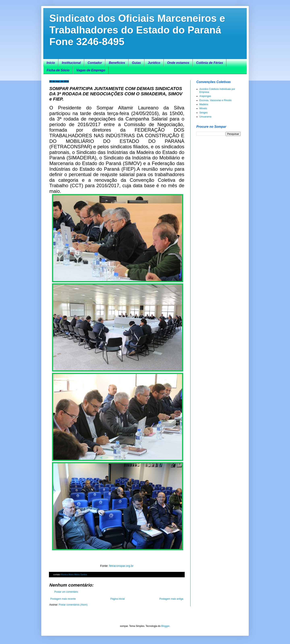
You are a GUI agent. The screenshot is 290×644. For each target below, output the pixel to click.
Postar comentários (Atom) (73, 605)
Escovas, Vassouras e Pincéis (215, 100)
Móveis (203, 108)
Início (51, 63)
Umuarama (205, 117)
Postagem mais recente (63, 599)
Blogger (165, 626)
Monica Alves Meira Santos (74, 574)
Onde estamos (178, 63)
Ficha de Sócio (58, 70)
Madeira (204, 104)
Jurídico (154, 63)
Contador (95, 63)
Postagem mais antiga (171, 599)
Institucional (71, 63)
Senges (204, 113)
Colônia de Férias (210, 63)
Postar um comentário (66, 592)
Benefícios (117, 63)
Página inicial (118, 599)
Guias (136, 63)
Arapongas (205, 96)
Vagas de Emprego (91, 70)
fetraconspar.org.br (121, 566)
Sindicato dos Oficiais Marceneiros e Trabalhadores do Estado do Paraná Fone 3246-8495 (137, 30)
